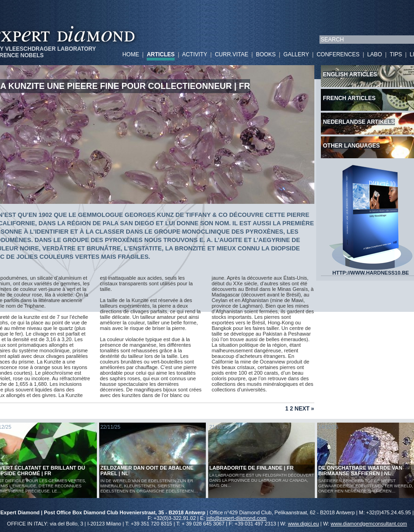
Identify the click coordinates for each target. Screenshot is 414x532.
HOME (131, 54)
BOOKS (266, 54)
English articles (350, 74)
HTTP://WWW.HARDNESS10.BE (371, 270)
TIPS (396, 54)
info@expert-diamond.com (236, 518)
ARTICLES (161, 54)
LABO (374, 54)
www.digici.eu (303, 524)
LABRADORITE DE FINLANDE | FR (252, 468)
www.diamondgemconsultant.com (369, 524)
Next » (304, 409)
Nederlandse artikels (359, 122)
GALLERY (296, 54)
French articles (350, 98)
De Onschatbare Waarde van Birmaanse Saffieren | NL (361, 471)
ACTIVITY (195, 54)
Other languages (352, 146)
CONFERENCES (338, 54)
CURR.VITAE (231, 54)
